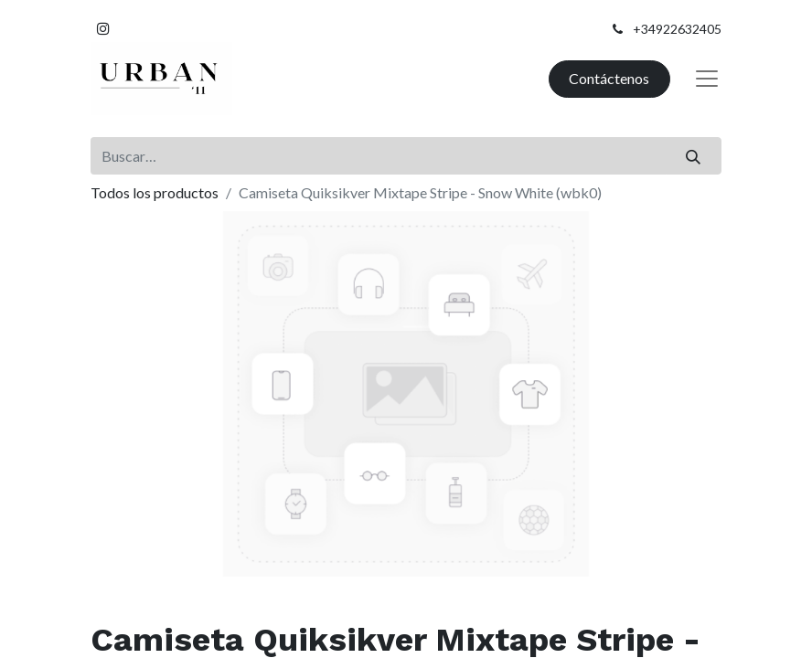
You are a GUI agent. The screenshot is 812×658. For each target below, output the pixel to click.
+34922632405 (677, 29)
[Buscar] (694, 155)
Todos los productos (155, 192)
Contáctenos (609, 78)
